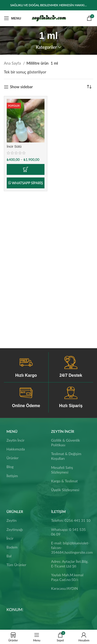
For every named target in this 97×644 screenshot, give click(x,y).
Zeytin (12, 520)
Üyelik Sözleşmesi (65, 490)
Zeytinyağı (15, 529)
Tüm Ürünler (16, 565)
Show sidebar (21, 87)
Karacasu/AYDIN (65, 588)
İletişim (12, 476)
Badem (12, 547)
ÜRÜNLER (15, 512)
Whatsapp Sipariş (27, 183)
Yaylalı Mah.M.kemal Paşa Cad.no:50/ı (67, 577)
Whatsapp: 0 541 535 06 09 (69, 532)
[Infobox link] (26, 367)
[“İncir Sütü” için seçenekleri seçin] (26, 169)
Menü (12, 431)
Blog (10, 467)
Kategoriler (46, 47)
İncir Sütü (14, 146)
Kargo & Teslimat (65, 481)
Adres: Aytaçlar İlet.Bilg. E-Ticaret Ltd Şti (70, 564)
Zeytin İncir (15, 440)
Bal (9, 556)
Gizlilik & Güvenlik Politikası (66, 443)
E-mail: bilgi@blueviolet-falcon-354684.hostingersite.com (71, 548)
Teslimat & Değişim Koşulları (66, 456)
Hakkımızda (16, 449)
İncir (10, 538)
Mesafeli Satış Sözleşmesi (62, 470)
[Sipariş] (89, 87)
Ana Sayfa (13, 63)
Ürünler (13, 458)
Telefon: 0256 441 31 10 (71, 520)
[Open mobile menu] (12, 18)
